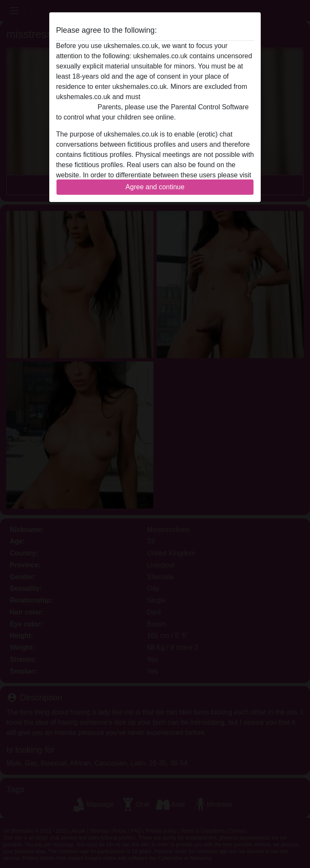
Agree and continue (155, 187)
